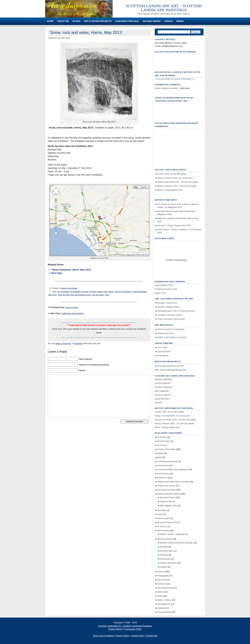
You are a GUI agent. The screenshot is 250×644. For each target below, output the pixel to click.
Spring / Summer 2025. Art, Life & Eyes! (175, 178)
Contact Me (152, 636)
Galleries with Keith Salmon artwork (173, 482)
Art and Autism (164, 441)
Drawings (164, 555)
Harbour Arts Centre (166, 486)
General (158, 403)
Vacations (162, 608)
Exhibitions (162, 478)
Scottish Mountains (168, 563)
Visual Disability (164, 612)
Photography (163, 576)
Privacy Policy (122, 636)
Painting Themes (165, 539)
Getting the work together (73, 313)
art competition (63, 291)
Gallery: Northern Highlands (172, 534)
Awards (161, 453)
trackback (79, 343)
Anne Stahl (162, 348)
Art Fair (161, 445)
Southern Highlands (164, 387)
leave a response (63, 343)
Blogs (76, 21)
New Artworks (163, 531)
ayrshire (85, 291)
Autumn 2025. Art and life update (172, 174)
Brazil (160, 457)
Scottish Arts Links (165, 333)
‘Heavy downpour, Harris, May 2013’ (71, 270)
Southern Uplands (163, 395)
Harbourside (165, 559)
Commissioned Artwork (168, 461)
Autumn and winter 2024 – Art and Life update (178, 182)
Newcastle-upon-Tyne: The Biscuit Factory (176, 311)
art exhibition (76, 291)
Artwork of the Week (69, 288)
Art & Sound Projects (98, 21)
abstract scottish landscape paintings (176, 543)
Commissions (163, 466)
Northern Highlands (163, 379)
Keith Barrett (163, 356)
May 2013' (53, 295)
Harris (111, 291)
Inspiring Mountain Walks (169, 494)
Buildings (164, 547)
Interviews (162, 510)
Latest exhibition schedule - (172, 88)
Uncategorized (164, 604)
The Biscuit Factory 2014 (166, 289)
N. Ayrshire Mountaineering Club (172, 370)
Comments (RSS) (133, 629)
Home (50, 21)
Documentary (163, 474)
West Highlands (162, 391)
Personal (161, 572)
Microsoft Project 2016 (167, 522)
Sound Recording (165, 588)
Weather (164, 567)
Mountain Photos (167, 498)
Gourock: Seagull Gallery (168, 307)
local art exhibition (139, 291)
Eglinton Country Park (99, 291)
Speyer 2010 (160, 293)
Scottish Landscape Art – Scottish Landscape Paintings (164, 8)
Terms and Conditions (103, 636)
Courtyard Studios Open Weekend (173, 470)
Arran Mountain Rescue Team (171, 366)
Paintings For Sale (127, 21)
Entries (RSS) (115, 629)
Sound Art (162, 584)
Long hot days (72, 307)
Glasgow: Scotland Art (167, 303)
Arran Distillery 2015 (164, 285)
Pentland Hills (166, 502)
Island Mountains (162, 399)
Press (180, 21)
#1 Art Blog (162, 437)
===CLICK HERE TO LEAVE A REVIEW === (175, 79)
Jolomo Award (152, 21)
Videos (168, 21)
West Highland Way (169, 506)
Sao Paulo (162, 580)
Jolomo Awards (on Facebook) (171, 329)
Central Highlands (163, 383)
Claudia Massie (164, 352)
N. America (162, 527)
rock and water (98, 295)
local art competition (123, 291)
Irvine (160, 514)
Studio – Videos (164, 600)
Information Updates (166, 490)
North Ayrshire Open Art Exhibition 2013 (74, 295)
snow (107, 295)
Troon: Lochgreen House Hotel (171, 319)
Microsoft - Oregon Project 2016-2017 (174, 226)
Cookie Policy (138, 636)
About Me (63, 21)
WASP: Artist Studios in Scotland (172, 337)
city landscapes (167, 551)
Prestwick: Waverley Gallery (170, 315)
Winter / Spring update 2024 (170, 190)
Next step (57, 273)
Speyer (160, 592)
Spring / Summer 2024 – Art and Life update (177, 186)
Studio (160, 596)
